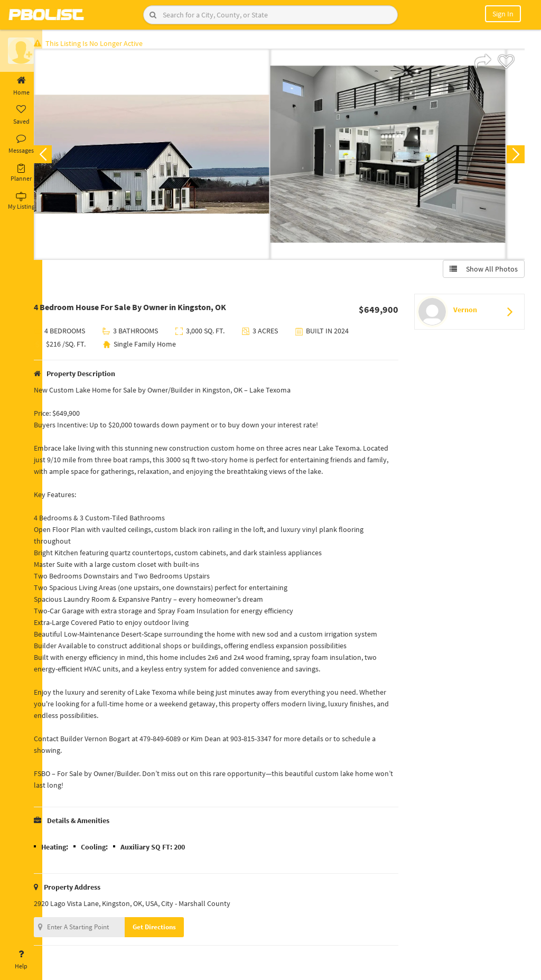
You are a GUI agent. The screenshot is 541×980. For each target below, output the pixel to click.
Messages (21, 144)
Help (21, 960)
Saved (21, 115)
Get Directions (171, 929)
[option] (168, 156)
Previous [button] (59, 156)
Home (21, 86)
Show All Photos (482, 271)
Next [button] (514, 156)
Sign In (503, 14)
